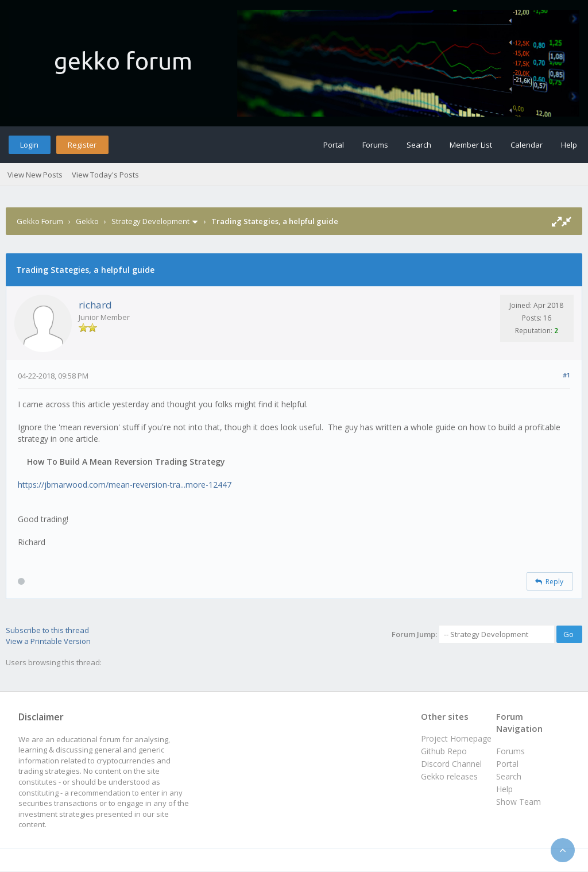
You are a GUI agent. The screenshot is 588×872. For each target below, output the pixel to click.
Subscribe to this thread (47, 630)
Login (29, 145)
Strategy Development (150, 221)
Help (569, 145)
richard (95, 305)
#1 (566, 375)
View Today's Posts (105, 175)
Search (419, 145)
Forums (375, 145)
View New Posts (35, 175)
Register (82, 145)
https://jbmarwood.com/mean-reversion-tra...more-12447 (125, 485)
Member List (471, 145)
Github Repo (444, 751)
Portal (334, 145)
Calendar (527, 145)
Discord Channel (451, 764)
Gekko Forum (40, 221)
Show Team (519, 802)
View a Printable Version (48, 641)
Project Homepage (456, 738)
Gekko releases (449, 776)
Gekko (87, 221)
